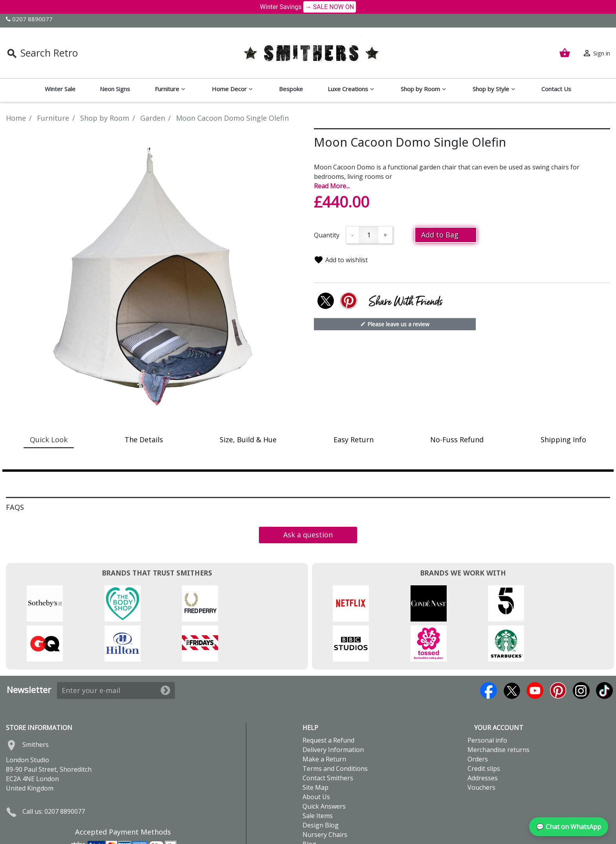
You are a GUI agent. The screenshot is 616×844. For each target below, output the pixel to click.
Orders (478, 719)
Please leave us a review (395, 324)
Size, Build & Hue (248, 439)
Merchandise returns (499, 710)
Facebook (489, 650)
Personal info (487, 700)
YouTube (535, 650)
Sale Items (318, 776)
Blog (309, 804)
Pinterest (558, 650)
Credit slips (484, 728)
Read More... (332, 186)
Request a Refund (328, 700)
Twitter (512, 650)
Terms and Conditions (335, 728)
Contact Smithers (328, 738)
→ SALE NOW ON (330, 7)
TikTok (604, 650)
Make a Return (324, 719)
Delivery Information (333, 710)
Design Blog (321, 785)
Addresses (483, 738)
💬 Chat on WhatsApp (569, 827)
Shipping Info (563, 439)
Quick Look (49, 439)
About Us (316, 757)
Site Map (315, 747)
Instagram (581, 650)
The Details (144, 439)
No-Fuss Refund (457, 439)
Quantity (327, 235)
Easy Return (354, 439)
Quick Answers (324, 766)
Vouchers (481, 747)
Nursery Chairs (325, 794)
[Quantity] (368, 235)
